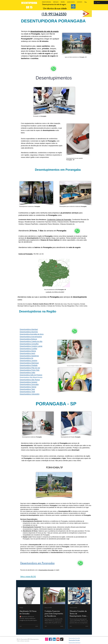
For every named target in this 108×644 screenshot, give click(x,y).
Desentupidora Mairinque (29, 363)
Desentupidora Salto (27, 372)
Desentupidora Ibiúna (28, 351)
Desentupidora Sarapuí (28, 382)
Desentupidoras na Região (38, 311)
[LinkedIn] (54, 639)
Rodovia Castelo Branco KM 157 (43, 304)
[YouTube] (58, 639)
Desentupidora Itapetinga (29, 356)
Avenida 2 (44, 306)
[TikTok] (62, 639)
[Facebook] (50, 639)
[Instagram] (47, 639)
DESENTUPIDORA (29, 3)
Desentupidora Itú (26, 358)
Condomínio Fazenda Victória (46, 222)
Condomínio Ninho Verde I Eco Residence (32, 220)
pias (34, 46)
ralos (53, 46)
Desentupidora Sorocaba (29, 384)
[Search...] (102, 2)
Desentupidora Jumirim (28, 361)
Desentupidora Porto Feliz (30, 370)
